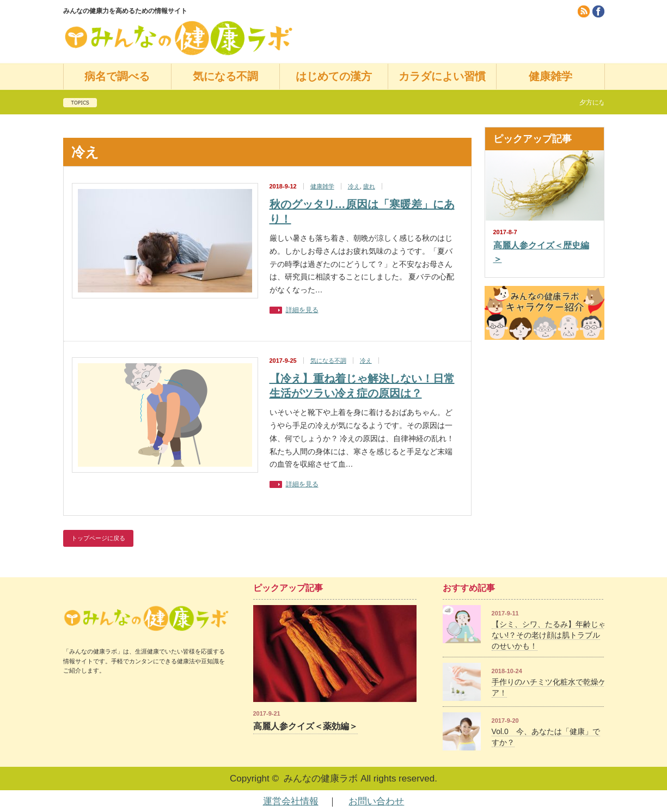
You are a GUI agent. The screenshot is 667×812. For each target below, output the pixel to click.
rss (584, 11)
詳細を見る (302, 310)
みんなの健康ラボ (321, 779)
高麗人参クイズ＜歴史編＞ (541, 252)
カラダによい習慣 (442, 76)
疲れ (369, 186)
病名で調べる (117, 76)
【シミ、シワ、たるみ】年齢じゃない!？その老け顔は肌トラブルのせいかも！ (549, 635)
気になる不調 (225, 76)
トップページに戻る (98, 538)
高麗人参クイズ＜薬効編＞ (305, 726)
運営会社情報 (291, 801)
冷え (354, 186)
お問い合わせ (376, 801)
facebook (598, 11)
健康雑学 (550, 76)
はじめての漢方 (334, 76)
